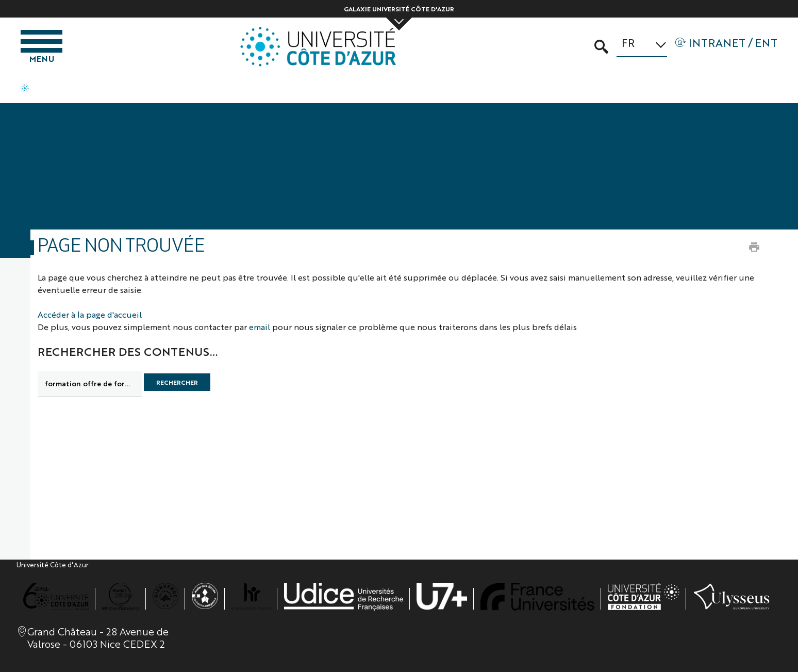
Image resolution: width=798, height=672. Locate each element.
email (260, 327)
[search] (90, 384)
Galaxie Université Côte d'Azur (399, 9)
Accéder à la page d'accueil (90, 314)
